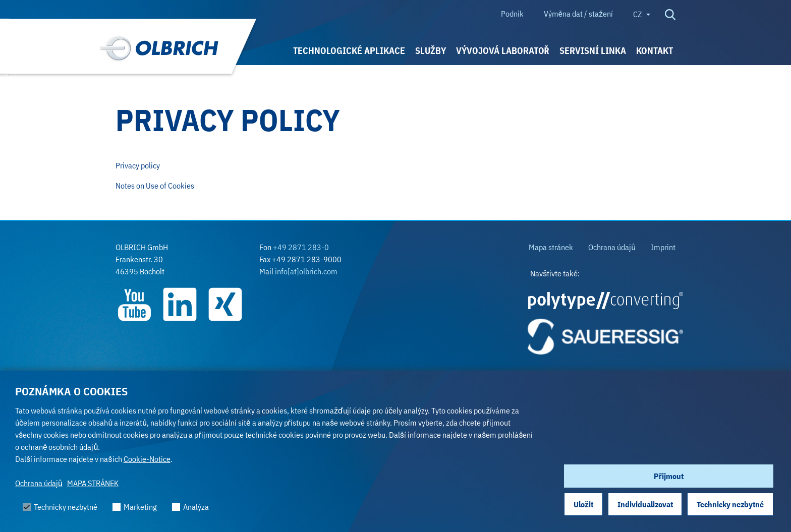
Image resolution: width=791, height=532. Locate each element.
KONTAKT (655, 51)
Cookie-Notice (147, 459)
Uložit (583, 504)
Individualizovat (645, 504)
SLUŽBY (431, 51)
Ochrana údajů (39, 483)
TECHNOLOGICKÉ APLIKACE (349, 51)
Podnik (512, 14)
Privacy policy (138, 165)
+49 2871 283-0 (301, 247)
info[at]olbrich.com (306, 271)
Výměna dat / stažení (578, 14)
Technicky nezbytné (730, 504)
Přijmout (669, 476)
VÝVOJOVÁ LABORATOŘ (503, 51)
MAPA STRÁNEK (93, 483)
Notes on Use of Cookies (155, 186)
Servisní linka (593, 51)
